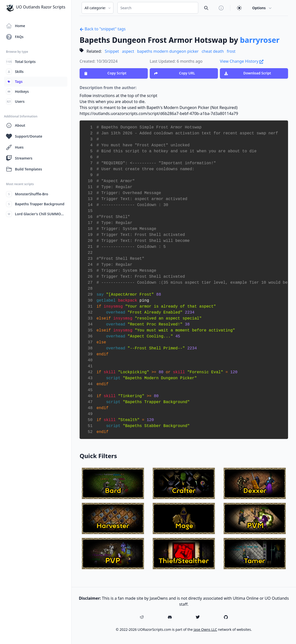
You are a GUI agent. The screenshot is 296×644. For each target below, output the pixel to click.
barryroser (260, 40)
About (16, 125)
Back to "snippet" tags (103, 29)
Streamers (19, 158)
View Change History (242, 61)
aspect (128, 51)
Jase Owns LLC (205, 629)
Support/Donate (24, 136)
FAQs (15, 37)
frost (231, 51)
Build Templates (24, 169)
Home (16, 26)
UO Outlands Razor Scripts (36, 8)
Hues (15, 147)
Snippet (112, 51)
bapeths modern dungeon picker (168, 51)
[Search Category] (98, 8)
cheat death (213, 51)
